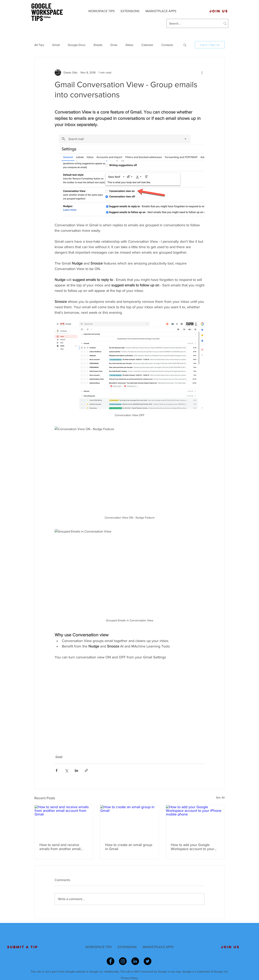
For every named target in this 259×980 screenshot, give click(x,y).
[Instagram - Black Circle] (123, 961)
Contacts (167, 45)
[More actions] (202, 72)
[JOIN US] (219, 11)
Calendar (147, 45)
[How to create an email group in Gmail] (130, 822)
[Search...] (192, 23)
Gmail (56, 45)
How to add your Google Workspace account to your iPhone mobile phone (192, 847)
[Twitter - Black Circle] (148, 961)
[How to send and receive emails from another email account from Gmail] (64, 822)
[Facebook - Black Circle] (110, 961)
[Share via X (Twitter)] (66, 770)
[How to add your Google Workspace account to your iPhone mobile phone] (195, 822)
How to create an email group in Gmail (129, 847)
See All (220, 797)
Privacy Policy (129, 978)
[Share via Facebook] (57, 770)
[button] (185, 45)
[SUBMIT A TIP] (23, 947)
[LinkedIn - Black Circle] (135, 961)
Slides (129, 45)
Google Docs (77, 45)
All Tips (39, 45)
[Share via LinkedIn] (76, 770)
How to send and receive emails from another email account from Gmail (60, 847)
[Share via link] (86, 770)
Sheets (98, 45)
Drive (114, 45)
